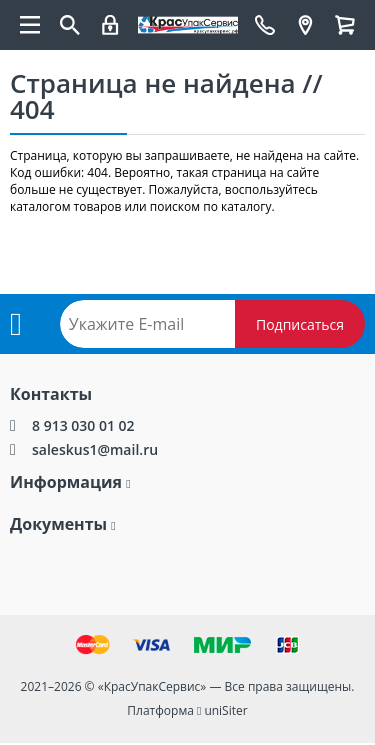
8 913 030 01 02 (83, 425)
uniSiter (225, 710)
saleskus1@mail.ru (95, 449)
